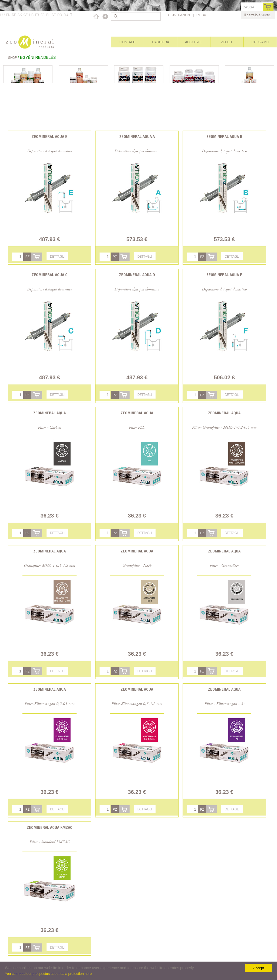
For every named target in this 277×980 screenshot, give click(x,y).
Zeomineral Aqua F (224, 275)
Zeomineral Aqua (50, 413)
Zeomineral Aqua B (224, 136)
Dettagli (57, 256)
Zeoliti (227, 42)
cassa (248, 7)
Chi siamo (260, 42)
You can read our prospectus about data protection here (48, 974)
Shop (13, 58)
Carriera (161, 42)
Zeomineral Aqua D (137, 275)
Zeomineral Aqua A (137, 136)
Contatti (127, 42)
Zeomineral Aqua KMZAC (50, 827)
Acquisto (194, 42)
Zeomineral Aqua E (50, 136)
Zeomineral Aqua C (50, 275)
